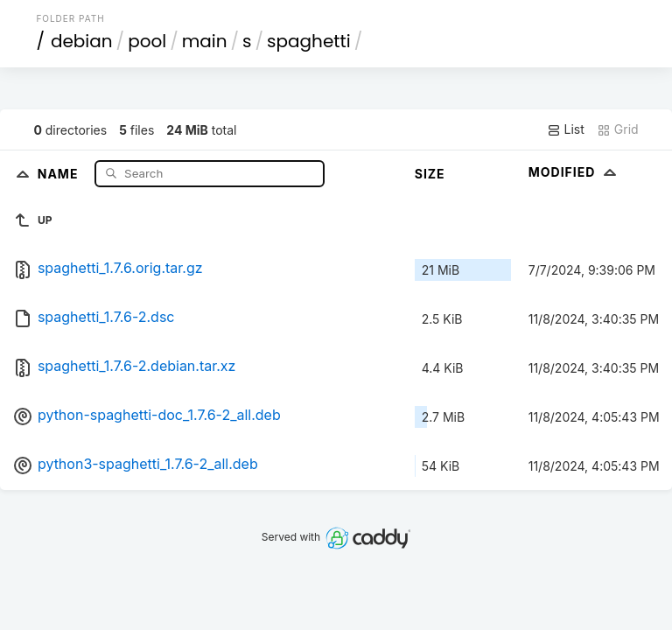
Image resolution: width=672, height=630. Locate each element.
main (205, 41)
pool (147, 41)
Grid (618, 129)
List (566, 129)
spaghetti (309, 41)
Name (60, 173)
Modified (574, 172)
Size (430, 174)
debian (82, 41)
